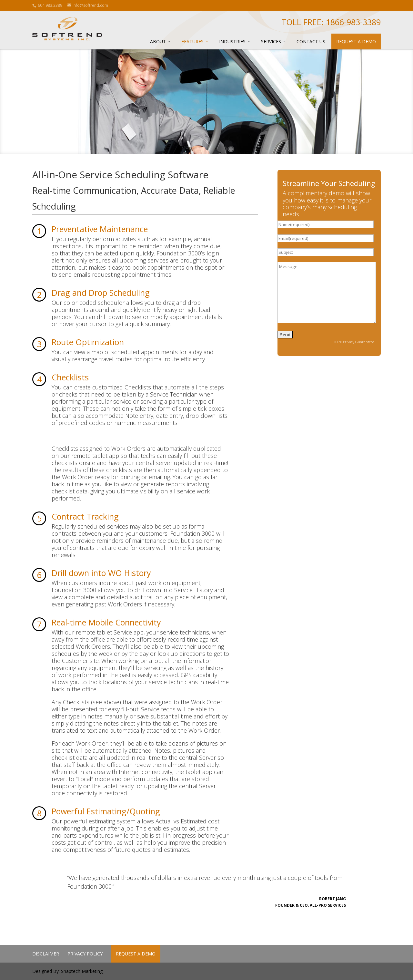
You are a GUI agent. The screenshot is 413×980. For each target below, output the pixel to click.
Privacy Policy (85, 954)
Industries (232, 41)
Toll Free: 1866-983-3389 (331, 22)
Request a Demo (356, 41)
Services (271, 41)
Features (192, 41)
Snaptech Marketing (82, 971)
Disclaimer (46, 954)
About (158, 41)
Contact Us (311, 41)
